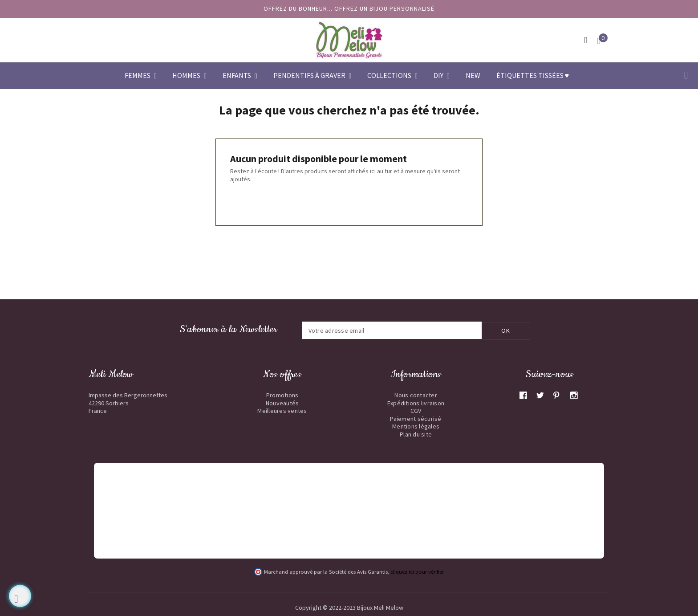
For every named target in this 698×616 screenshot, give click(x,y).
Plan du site (416, 434)
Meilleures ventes (282, 410)
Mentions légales (416, 426)
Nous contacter (416, 395)
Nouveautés (282, 403)
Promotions (282, 395)
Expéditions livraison (416, 403)
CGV (416, 410)
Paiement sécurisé (416, 418)
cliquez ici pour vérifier (417, 571)
